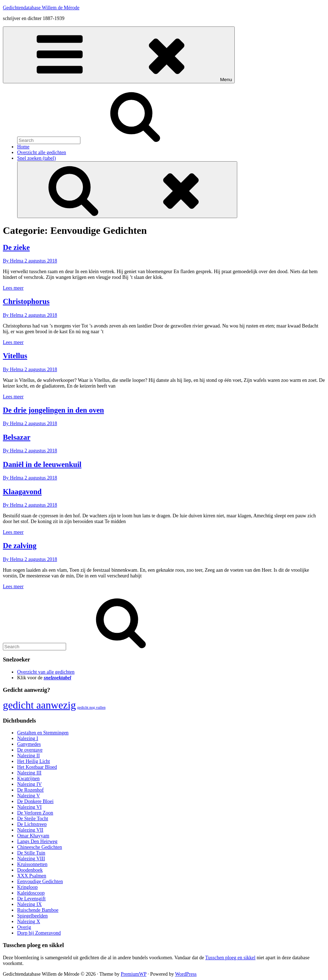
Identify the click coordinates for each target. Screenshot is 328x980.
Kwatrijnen (28, 779)
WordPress (186, 974)
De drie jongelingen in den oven (53, 410)
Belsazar (17, 437)
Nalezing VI (29, 807)
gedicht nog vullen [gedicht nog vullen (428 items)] (91, 707)
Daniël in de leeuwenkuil (42, 464)
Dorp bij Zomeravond (39, 933)
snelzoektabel (57, 678)
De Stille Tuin (31, 853)
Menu (119, 55)
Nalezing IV (29, 784)
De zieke (16, 247)
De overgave (30, 750)
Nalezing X (29, 922)
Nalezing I (28, 738)
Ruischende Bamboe (38, 910)
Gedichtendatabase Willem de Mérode (41, 8)
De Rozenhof (30, 790)
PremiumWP (134, 974)
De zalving (20, 546)
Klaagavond (22, 492)
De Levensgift (31, 899)
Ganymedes (29, 744)
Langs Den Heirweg (37, 841)
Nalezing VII (30, 830)
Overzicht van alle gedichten (46, 672)
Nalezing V (29, 796)
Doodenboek (30, 870)
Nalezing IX (29, 904)
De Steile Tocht (33, 819)
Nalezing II (28, 756)
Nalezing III (29, 773)
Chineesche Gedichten (40, 847)
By (14, 261)
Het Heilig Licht (34, 761)
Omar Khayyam (33, 836)
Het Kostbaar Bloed (37, 767)
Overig (24, 927)
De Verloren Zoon (35, 813)
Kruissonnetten (32, 864)
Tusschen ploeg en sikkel (230, 958)
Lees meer (13, 288)
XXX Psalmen (32, 876)
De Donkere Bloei (35, 801)
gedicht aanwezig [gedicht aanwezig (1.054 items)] (39, 705)
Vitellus (15, 356)
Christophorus (26, 301)
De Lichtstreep (32, 824)
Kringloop (28, 887)
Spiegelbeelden (33, 916)
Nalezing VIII (31, 859)
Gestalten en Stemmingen (43, 733)
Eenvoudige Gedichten (40, 881)
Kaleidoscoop (31, 893)
